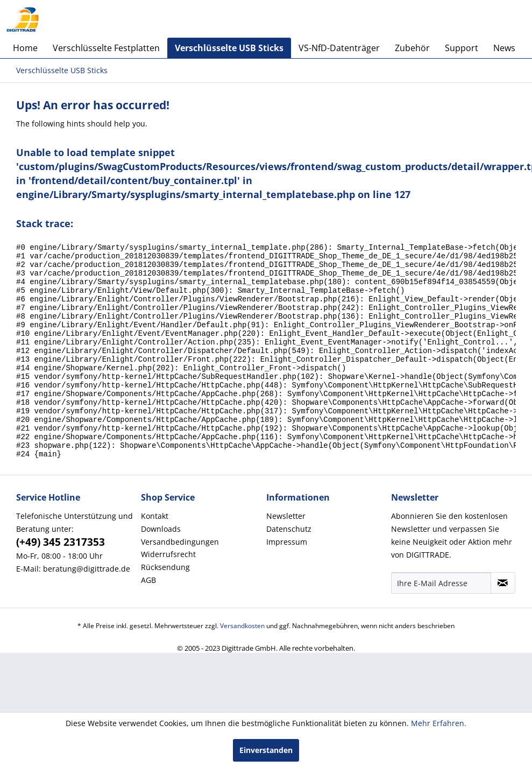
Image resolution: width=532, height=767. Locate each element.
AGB (148, 620)
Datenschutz (289, 569)
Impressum (287, 582)
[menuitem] (25, 48)
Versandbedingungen (180, 582)
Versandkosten (242, 666)
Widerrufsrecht (168, 594)
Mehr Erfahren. (439, 723)
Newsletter (286, 556)
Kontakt (155, 556)
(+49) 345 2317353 (61, 582)
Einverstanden (266, 750)
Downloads (161, 569)
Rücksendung (165, 607)
